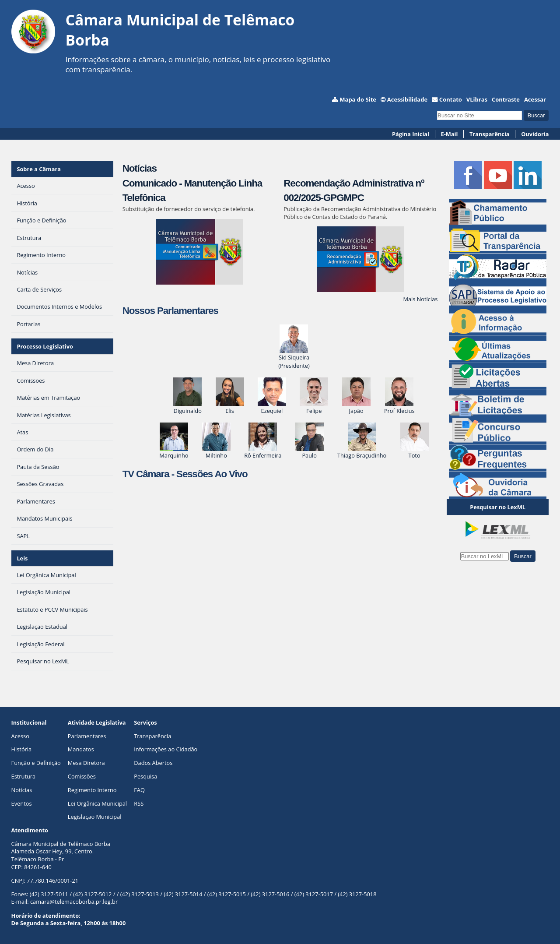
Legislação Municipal (95, 817)
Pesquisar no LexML (498, 507)
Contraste (506, 99)
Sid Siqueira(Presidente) (294, 357)
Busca (437, 110)
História (22, 749)
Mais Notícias (420, 299)
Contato (451, 99)
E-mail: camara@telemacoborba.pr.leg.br (65, 902)
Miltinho (216, 451)
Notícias (140, 168)
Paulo (310, 451)
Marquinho (174, 451)
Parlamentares (87, 736)
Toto (415, 451)
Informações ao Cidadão (166, 749)
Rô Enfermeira (263, 451)
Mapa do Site (358, 99)
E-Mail (450, 134)
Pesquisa (145, 776)
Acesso (20, 736)
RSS (139, 803)
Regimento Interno (92, 790)
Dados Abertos (153, 763)
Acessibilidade (407, 99)
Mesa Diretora (86, 763)
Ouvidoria (535, 134)
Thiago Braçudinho (362, 451)
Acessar (535, 99)
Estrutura (24, 776)
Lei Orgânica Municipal (97, 803)
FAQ (139, 790)
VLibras (477, 99)
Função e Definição (36, 763)
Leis (22, 558)
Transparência (490, 134)
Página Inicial (411, 134)
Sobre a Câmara (39, 169)
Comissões (82, 776)
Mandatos (81, 749)
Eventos (22, 803)
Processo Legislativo (45, 346)
